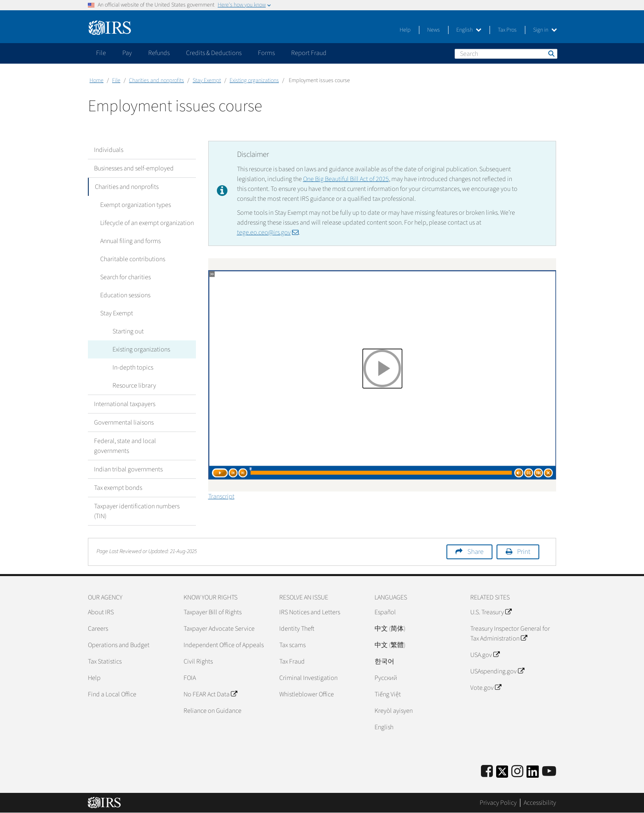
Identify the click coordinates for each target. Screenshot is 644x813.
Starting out (128, 331)
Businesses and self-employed (134, 168)
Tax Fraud (292, 661)
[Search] (506, 54)
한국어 (384, 661)
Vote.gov (486, 688)
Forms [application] (266, 53)
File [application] (101, 53)
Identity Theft (297, 629)
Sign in (545, 30)
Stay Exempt (207, 80)
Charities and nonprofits (156, 80)
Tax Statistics (105, 661)
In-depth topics (133, 367)
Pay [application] (127, 53)
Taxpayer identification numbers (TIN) (137, 511)
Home (97, 80)
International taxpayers (125, 404)
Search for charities (125, 277)
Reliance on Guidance (213, 711)
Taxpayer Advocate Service (219, 629)
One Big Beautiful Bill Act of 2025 (346, 179)
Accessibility (540, 803)
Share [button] (475, 552)
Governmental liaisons (124, 423)
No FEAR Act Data (210, 694)
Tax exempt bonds (118, 488)
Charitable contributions (133, 259)
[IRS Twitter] (502, 774)
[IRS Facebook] (487, 772)
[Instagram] (517, 772)
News (434, 30)
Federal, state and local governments (125, 446)
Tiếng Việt (388, 694)
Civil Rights (198, 661)
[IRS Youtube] (549, 772)
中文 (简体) (390, 629)
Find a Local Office (112, 694)
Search (551, 53)
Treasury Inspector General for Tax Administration (510, 634)
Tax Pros (507, 30)
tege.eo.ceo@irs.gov (268, 232)
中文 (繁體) (390, 645)
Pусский (386, 678)
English (469, 30)
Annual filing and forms (130, 241)
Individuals (109, 150)
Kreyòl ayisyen (394, 711)
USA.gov (485, 655)
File (116, 80)
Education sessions (125, 295)
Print (524, 552)
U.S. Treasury (491, 612)
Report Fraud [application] (309, 53)
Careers (98, 629)
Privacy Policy (498, 803)
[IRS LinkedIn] (533, 774)
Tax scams (292, 645)
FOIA (190, 678)
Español (385, 612)
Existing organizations (254, 80)
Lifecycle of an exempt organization (147, 223)
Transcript (221, 496)
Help (405, 30)
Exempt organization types (136, 205)
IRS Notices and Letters (310, 612)
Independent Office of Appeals (224, 645)
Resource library (134, 386)
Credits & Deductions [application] (214, 53)
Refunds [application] (159, 53)
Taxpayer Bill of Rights (213, 612)
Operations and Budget (119, 645)
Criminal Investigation (308, 678)
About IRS (101, 612)
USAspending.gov (497, 671)
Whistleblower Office (307, 694)
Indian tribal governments (128, 469)
